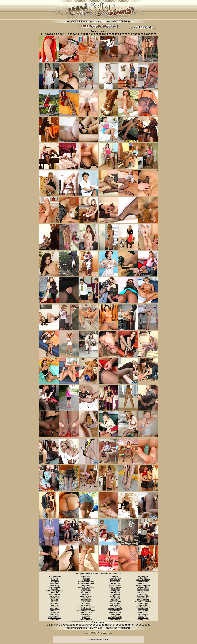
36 (145, 34)
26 (113, 34)
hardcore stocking (143, 585)
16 (81, 34)
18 (87, 34)
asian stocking (143, 616)
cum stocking (143, 594)
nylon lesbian (55, 598)
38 (152, 34)
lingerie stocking (143, 600)
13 (71, 34)
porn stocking (115, 594)
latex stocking (143, 611)
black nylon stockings (86, 587)
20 (94, 34)
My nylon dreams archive (99, 639)
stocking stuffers (143, 620)
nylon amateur (86, 600)
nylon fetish (55, 583)
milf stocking (143, 576)
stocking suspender (115, 609)
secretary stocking (143, 607)
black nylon (55, 614)
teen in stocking (143, 592)
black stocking (115, 582)
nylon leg (55, 578)
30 (126, 34)
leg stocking (115, 589)
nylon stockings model (86, 583)
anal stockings (143, 578)
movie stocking (115, 607)
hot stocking (143, 582)
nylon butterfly (55, 594)
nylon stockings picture (55, 591)
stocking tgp (115, 614)
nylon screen (55, 603)
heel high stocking (115, 618)
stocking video (143, 605)
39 (155, 34)
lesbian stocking (115, 602)
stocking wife (115, 611)
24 (107, 34)
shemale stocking (143, 596)
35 (142, 34)
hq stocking (115, 600)
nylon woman (86, 591)
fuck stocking (115, 603)
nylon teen (55, 607)
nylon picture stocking (143, 602)
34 (139, 34)
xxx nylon (86, 598)
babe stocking (115, 620)
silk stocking (115, 592)
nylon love (86, 585)
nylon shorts (55, 605)
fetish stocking (143, 587)
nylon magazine (55, 587)
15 (78, 34)
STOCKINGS (111, 22)
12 (68, 34)
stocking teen (115, 596)
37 (149, 34)
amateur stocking (143, 598)
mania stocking (115, 578)
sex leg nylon (86, 576)
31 (129, 34)
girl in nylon (86, 603)
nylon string (86, 616)
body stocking (115, 605)
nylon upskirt (86, 605)
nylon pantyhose (86, 620)
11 (65, 34)
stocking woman (143, 591)
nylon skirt (86, 594)
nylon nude (86, 618)
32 (132, 34)
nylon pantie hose (55, 618)
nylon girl (55, 589)
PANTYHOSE (96, 22)
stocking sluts (143, 618)
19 (90, 34)
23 (103, 34)
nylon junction (86, 592)
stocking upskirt (143, 589)
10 (61, 34)
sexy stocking (115, 580)
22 (100, 34)
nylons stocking (143, 583)
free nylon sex (86, 614)
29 (123, 34)
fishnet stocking (115, 585)
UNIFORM (125, 22)
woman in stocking (143, 580)
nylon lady (55, 620)
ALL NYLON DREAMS (77, 22)
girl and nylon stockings (86, 611)
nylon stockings (55, 576)
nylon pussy (86, 578)
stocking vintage (115, 612)
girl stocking (115, 598)
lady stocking (143, 614)
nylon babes (55, 596)
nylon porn (55, 582)
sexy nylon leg (86, 602)
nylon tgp (55, 600)
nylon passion (55, 611)
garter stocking (115, 616)
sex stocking (115, 583)
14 (74, 34)
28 (119, 34)
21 (97, 34)
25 (110, 34)
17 (84, 34)
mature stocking (115, 587)
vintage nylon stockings (86, 607)
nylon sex (55, 580)
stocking (115, 576)
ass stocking (143, 609)
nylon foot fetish (86, 612)
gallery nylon (55, 609)
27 (116, 34)
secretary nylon (55, 616)
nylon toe (55, 592)
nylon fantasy (86, 609)
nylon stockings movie (86, 582)
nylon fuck (55, 602)
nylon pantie (55, 585)
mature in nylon (86, 596)
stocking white (115, 591)
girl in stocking (143, 603)
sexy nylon (86, 589)
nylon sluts (55, 612)
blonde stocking (143, 612)
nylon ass (86, 580)
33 (136, 34)
